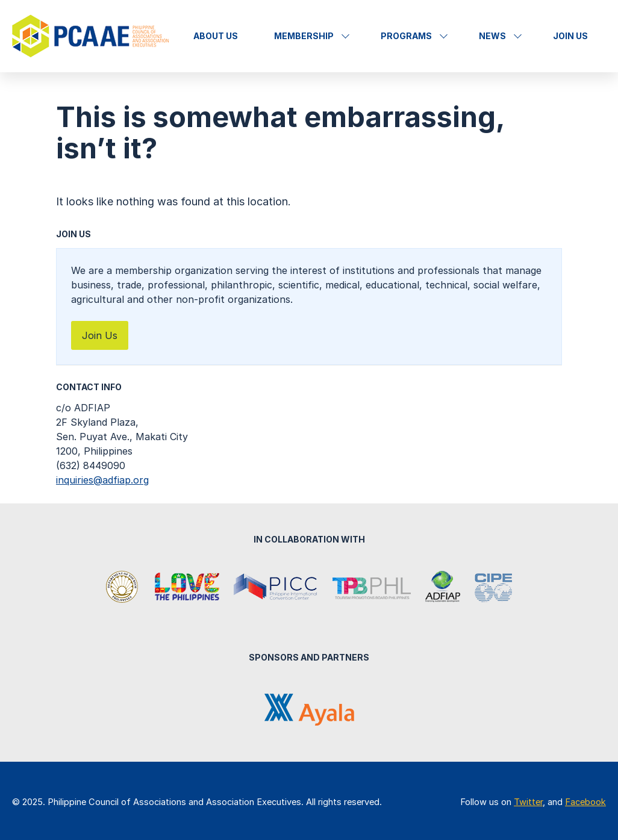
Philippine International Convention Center (276, 588)
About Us (216, 36)
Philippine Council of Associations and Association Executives (92, 36)
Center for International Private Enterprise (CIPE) (493, 588)
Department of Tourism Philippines (123, 588)
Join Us (570, 36)
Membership (304, 36)
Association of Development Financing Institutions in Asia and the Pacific (443, 588)
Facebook (585, 802)
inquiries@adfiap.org (102, 480)
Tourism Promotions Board (372, 588)
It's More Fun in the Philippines (187, 588)
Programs (406, 36)
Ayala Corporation (309, 710)
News (492, 36)
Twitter (528, 802)
